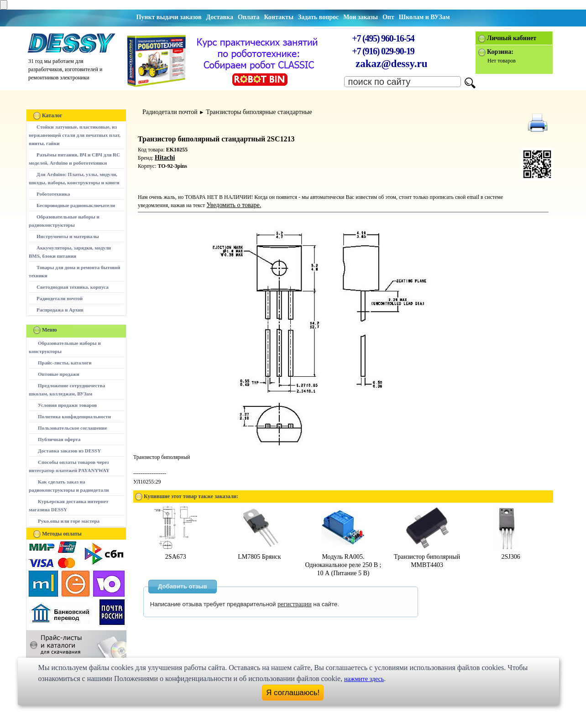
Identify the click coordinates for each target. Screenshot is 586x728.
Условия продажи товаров (67, 405)
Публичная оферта (59, 439)
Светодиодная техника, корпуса (73, 287)
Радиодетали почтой (60, 298)
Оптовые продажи (59, 374)
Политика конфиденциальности (74, 416)
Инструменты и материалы (68, 236)
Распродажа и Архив (60, 310)
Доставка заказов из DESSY (69, 451)
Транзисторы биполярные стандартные (259, 112)
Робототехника (53, 194)
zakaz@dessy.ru (392, 64)
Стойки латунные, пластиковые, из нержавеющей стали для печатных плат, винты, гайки (75, 135)
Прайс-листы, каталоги (65, 363)
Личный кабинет (512, 38)
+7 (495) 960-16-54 (383, 38)
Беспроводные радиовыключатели (76, 205)
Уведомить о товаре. (234, 205)
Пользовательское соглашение (72, 428)
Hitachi (165, 158)
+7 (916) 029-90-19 (383, 51)
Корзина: (500, 52)
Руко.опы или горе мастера (69, 521)
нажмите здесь (364, 679)
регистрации (295, 604)
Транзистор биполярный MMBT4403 (427, 557)
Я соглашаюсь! (293, 693)
